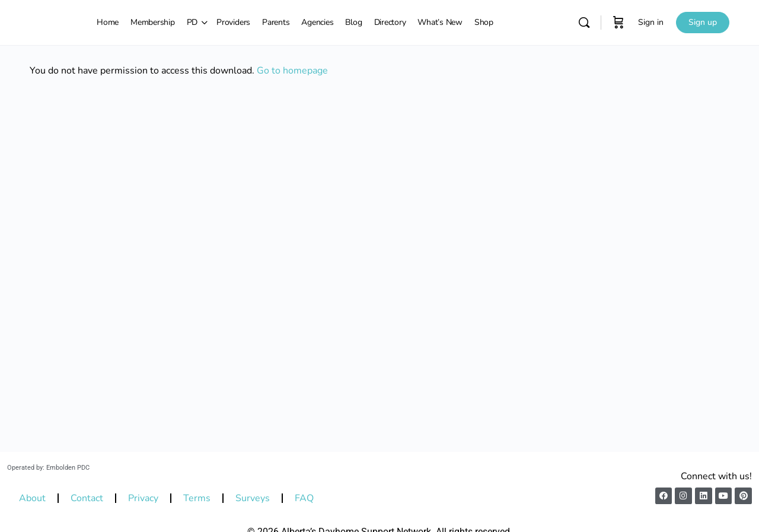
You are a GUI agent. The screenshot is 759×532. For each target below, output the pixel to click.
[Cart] (618, 23)
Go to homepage (292, 71)
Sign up (703, 22)
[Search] (584, 23)
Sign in (651, 22)
